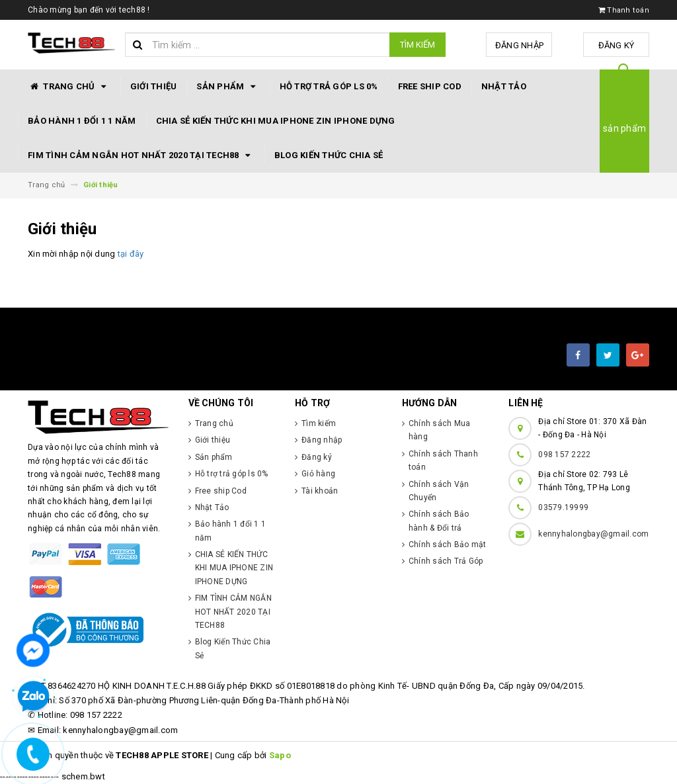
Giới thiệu (154, 86)
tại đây (131, 254)
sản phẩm (624, 128)
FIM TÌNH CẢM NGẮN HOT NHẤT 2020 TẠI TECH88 (141, 155)
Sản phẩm (228, 87)
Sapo (280, 755)
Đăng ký (617, 45)
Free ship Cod (430, 86)
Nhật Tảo (504, 86)
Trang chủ (69, 87)
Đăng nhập (519, 45)
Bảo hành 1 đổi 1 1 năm (82, 121)
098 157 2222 (564, 455)
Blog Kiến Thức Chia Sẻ (329, 155)
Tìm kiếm (418, 45)
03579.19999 (563, 507)
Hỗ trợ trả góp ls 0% (329, 86)
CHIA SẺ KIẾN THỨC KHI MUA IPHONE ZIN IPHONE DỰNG (276, 121)
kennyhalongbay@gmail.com (593, 534)
